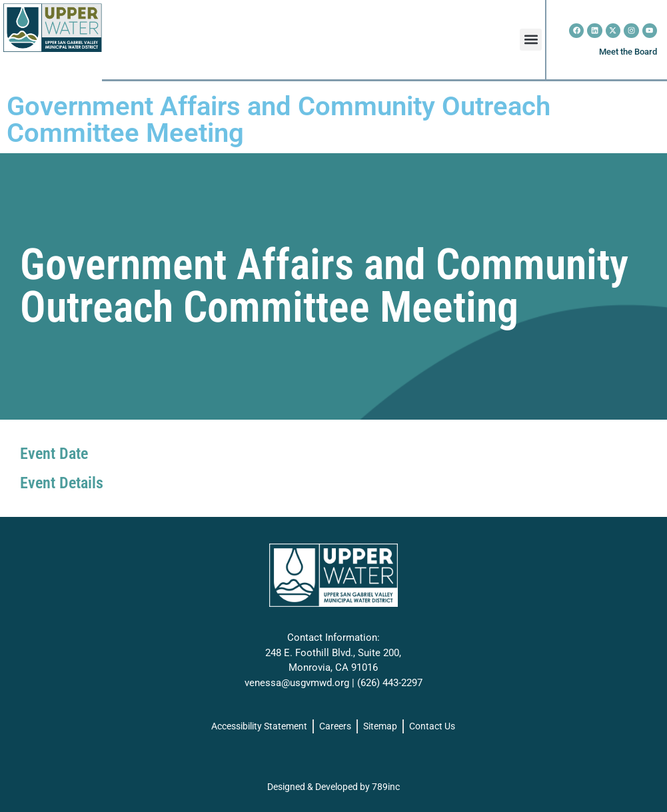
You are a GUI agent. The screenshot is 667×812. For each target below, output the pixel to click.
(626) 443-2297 (390, 683)
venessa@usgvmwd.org (297, 683)
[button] (531, 40)
